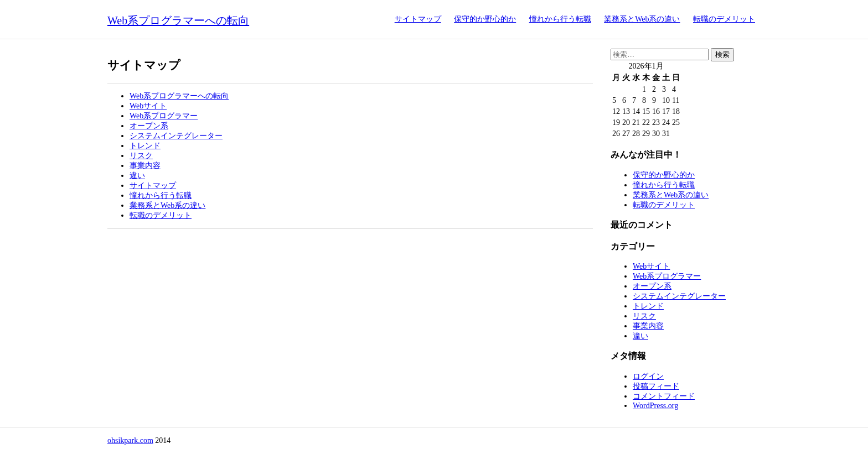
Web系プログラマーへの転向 (178, 20)
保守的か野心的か (485, 19)
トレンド (145, 146)
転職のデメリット (724, 19)
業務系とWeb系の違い (642, 19)
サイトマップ (418, 19)
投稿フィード (656, 386)
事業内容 (145, 166)
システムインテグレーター (176, 136)
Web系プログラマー (164, 116)
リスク (141, 156)
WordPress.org (655, 406)
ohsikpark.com (130, 440)
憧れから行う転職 (560, 19)
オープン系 (149, 126)
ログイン (648, 376)
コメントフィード (664, 396)
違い (137, 176)
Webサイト (148, 106)
